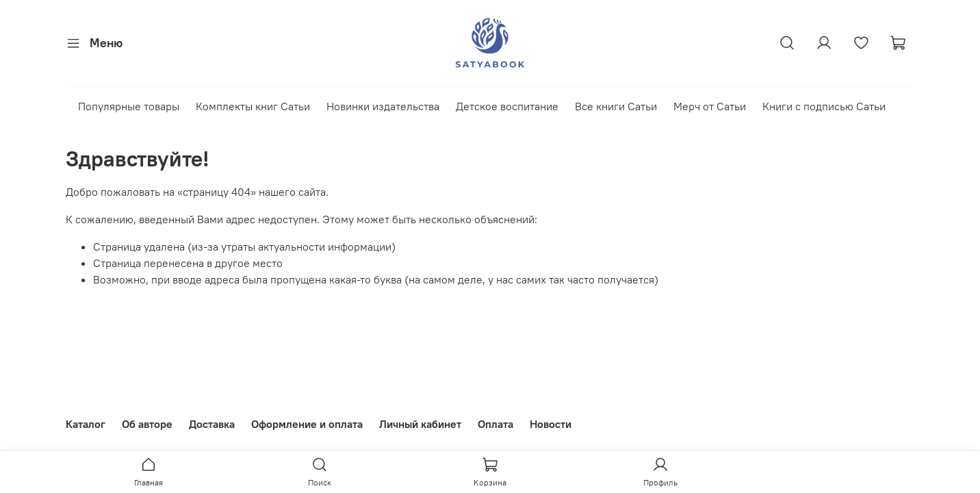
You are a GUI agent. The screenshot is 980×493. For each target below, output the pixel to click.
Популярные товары (129, 106)
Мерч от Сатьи (710, 106)
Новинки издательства (383, 106)
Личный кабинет (420, 424)
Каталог (86, 424)
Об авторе (147, 424)
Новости (551, 424)
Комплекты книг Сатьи (253, 106)
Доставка (212, 424)
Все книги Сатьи (616, 106)
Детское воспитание (507, 106)
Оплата (495, 424)
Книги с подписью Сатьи (824, 106)
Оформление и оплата (307, 424)
